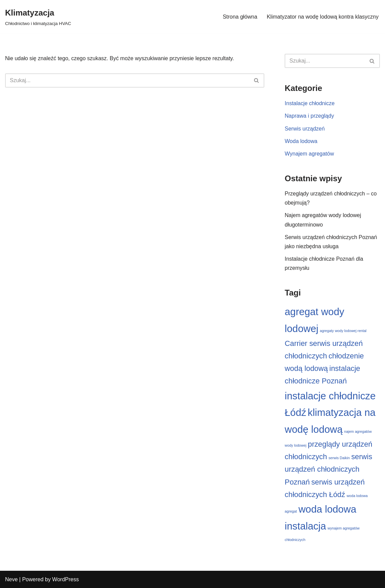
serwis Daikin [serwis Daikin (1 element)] (339, 458)
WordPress (65, 579)
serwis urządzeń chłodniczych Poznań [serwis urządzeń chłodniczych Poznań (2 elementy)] (328, 469)
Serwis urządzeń (305, 129)
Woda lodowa (301, 141)
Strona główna (240, 17)
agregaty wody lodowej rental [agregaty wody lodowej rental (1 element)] (343, 331)
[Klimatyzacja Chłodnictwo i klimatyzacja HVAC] (38, 17)
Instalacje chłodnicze (310, 103)
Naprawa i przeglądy (309, 116)
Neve (11, 579)
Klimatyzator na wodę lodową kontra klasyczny (323, 17)
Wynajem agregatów (309, 154)
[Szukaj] (127, 80)
